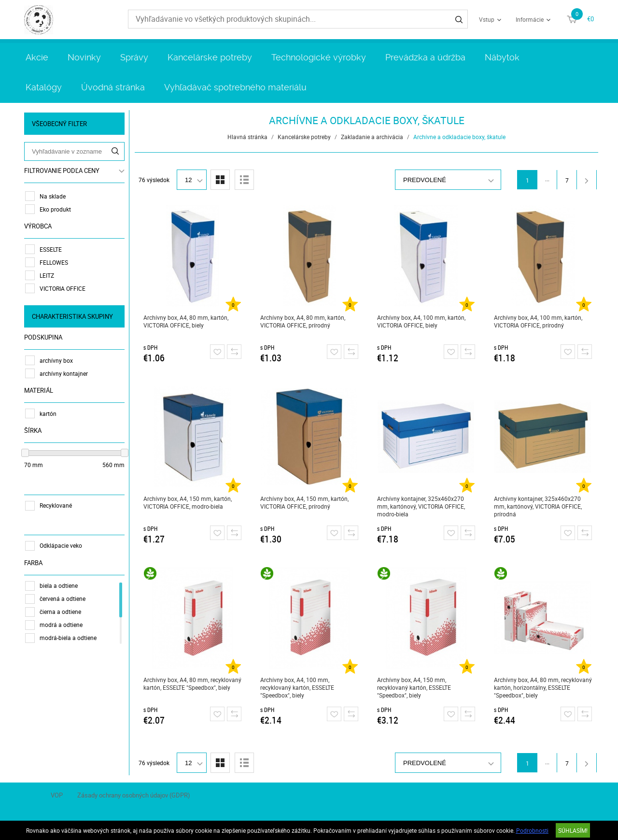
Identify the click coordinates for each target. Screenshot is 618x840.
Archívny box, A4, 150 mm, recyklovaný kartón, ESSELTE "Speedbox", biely (414, 687)
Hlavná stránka (247, 137)
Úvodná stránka (113, 87)
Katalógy (44, 87)
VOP (57, 795)
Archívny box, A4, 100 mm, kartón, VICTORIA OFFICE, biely (421, 321)
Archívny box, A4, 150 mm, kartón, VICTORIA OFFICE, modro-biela (188, 502)
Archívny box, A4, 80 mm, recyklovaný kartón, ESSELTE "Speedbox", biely (192, 683)
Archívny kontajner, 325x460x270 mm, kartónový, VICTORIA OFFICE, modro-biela (421, 506)
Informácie (530, 19)
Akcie (37, 57)
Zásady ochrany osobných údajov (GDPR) (134, 795)
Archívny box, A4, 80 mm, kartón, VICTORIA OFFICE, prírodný (303, 321)
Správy (134, 57)
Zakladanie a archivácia (372, 137)
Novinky (84, 57)
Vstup (487, 19)
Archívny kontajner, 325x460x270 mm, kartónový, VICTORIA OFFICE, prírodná (538, 506)
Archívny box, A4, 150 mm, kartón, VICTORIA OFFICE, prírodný (304, 502)
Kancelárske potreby (210, 57)
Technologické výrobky (319, 57)
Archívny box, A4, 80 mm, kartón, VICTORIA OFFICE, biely (186, 321)
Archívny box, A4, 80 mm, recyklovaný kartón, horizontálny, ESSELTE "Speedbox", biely (543, 687)
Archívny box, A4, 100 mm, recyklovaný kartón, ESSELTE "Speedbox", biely (297, 687)
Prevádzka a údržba (425, 57)
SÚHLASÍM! (573, 830)
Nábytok (502, 57)
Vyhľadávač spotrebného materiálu (235, 87)
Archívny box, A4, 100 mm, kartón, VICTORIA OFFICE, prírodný (538, 321)
